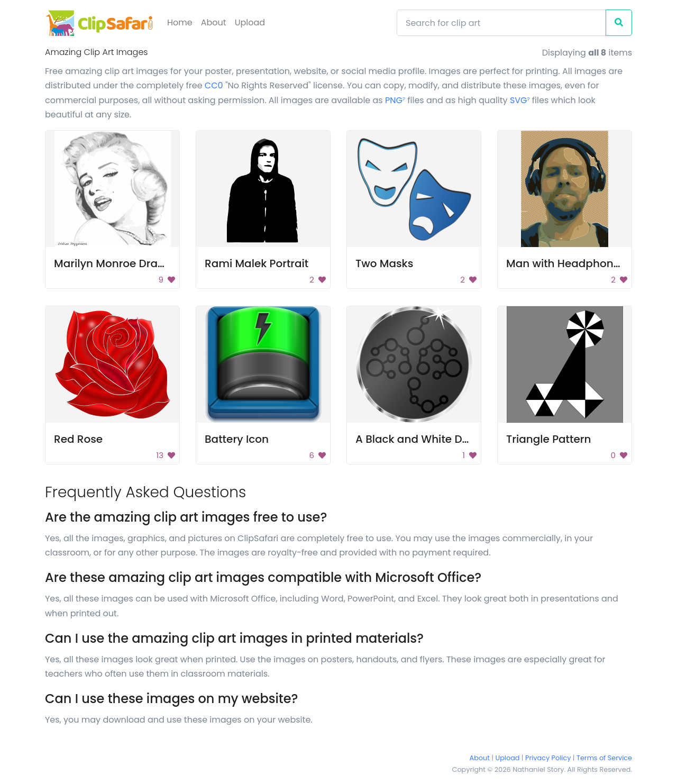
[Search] (501, 23)
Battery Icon (237, 439)
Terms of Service (604, 758)
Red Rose (78, 439)
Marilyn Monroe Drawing (118, 263)
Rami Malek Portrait (257, 263)
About (214, 22)
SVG (520, 100)
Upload (250, 22)
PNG (395, 100)
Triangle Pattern (549, 439)
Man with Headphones (566, 263)
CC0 (214, 85)
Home (180, 22)
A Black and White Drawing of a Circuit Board (475, 439)
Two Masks (384, 263)
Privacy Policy (548, 758)
